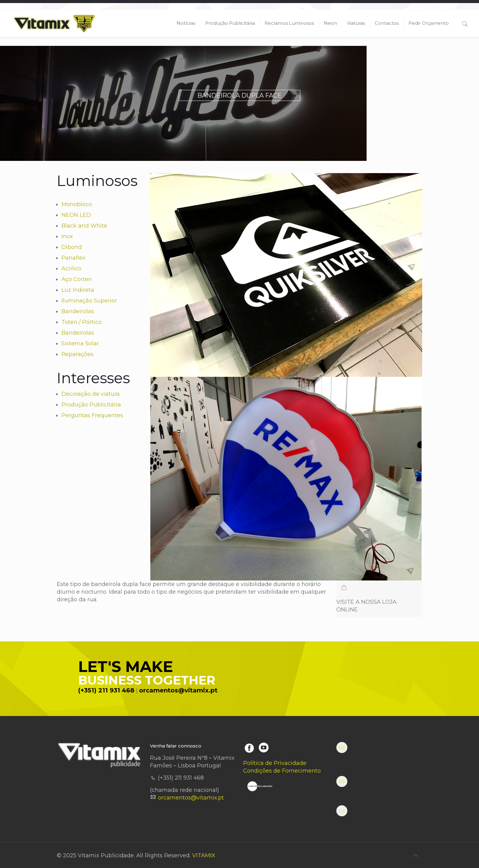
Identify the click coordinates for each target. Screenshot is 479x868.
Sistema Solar (80, 343)
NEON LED (76, 215)
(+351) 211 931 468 (106, 690)
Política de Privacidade (275, 763)
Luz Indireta (78, 290)
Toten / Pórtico (82, 322)
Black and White (84, 226)
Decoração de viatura (91, 394)
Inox (67, 236)
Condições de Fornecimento (282, 771)
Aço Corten (77, 279)
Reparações (77, 354)
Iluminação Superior (89, 301)
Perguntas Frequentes (92, 415)
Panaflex (73, 258)
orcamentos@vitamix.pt (178, 690)
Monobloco (77, 204)
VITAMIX (204, 855)
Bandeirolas (78, 311)
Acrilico (71, 269)
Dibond (72, 247)
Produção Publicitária (91, 405)
